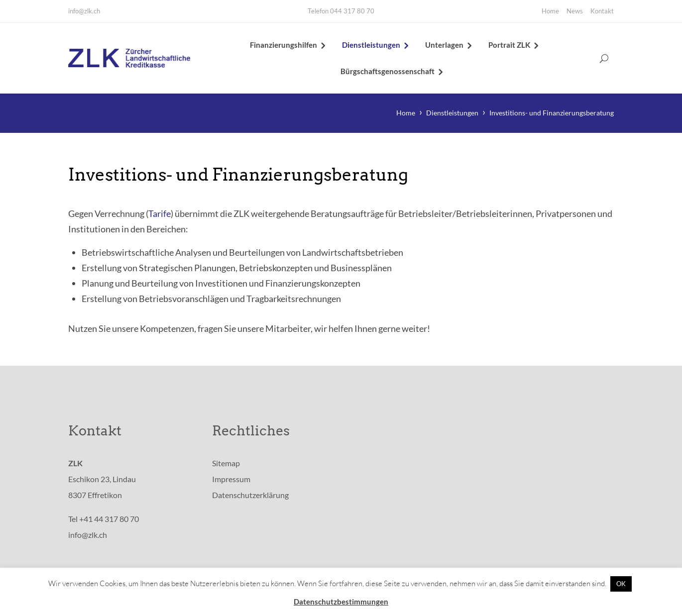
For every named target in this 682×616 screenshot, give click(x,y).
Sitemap (226, 465)
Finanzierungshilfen (284, 46)
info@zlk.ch (84, 11)
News (575, 11)
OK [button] (621, 584)
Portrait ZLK (509, 46)
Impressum (231, 481)
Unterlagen (444, 46)
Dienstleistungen (371, 46)
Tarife (160, 215)
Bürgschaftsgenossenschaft (388, 72)
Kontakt (602, 11)
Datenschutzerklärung (250, 497)
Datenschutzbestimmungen (341, 602)
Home (550, 11)
